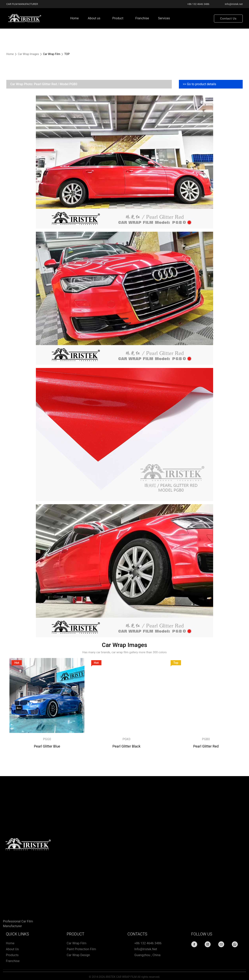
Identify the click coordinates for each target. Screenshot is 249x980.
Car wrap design (78, 955)
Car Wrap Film (77, 943)
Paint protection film (81, 949)
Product (118, 18)
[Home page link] (24, 18)
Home (74, 18)
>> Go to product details (199, 84)
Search (203, 18)
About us (94, 18)
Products (12, 955)
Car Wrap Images (29, 54)
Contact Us (228, 19)
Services (164, 18)
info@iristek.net (146, 949)
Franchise (142, 18)
